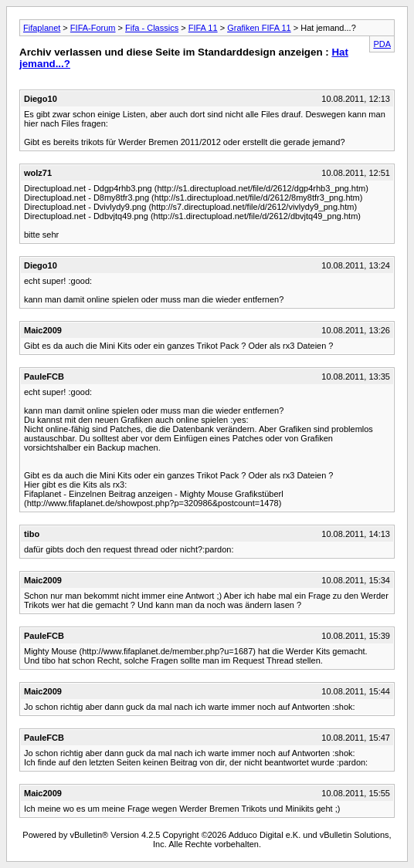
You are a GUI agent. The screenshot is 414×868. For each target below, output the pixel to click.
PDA (382, 44)
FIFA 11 (203, 28)
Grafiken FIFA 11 (259, 28)
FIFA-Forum (93, 28)
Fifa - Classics (152, 28)
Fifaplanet (42, 28)
